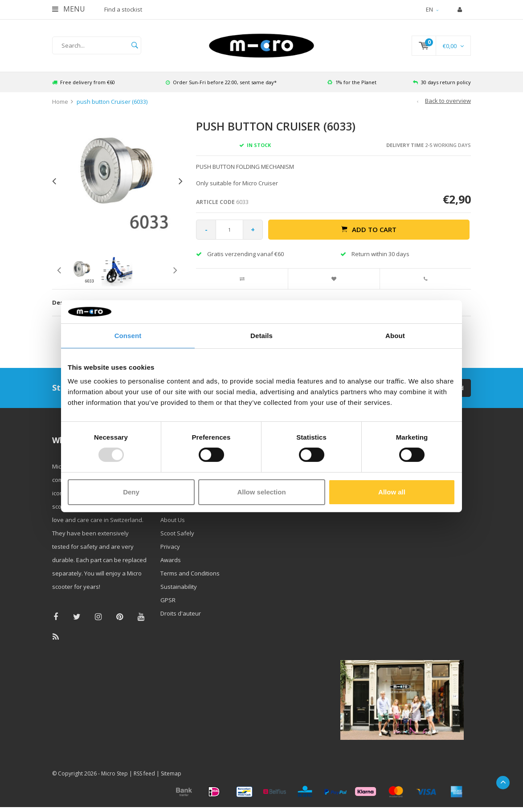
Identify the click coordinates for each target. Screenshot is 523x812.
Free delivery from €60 (84, 82)
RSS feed (144, 773)
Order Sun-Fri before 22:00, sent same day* (221, 82)
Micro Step (114, 773)
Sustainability (179, 587)
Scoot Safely (177, 533)
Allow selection (261, 492)
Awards (171, 560)
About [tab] (395, 336)
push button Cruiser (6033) (112, 102)
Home (60, 102)
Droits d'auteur (181, 613)
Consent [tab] (128, 336)
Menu (69, 9)
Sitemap (171, 773)
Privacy (170, 547)
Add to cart (369, 229)
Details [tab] (261, 336)
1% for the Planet (352, 82)
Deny (131, 492)
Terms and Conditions (190, 573)
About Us (173, 520)
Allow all (392, 492)
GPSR (168, 600)
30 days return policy (442, 82)
